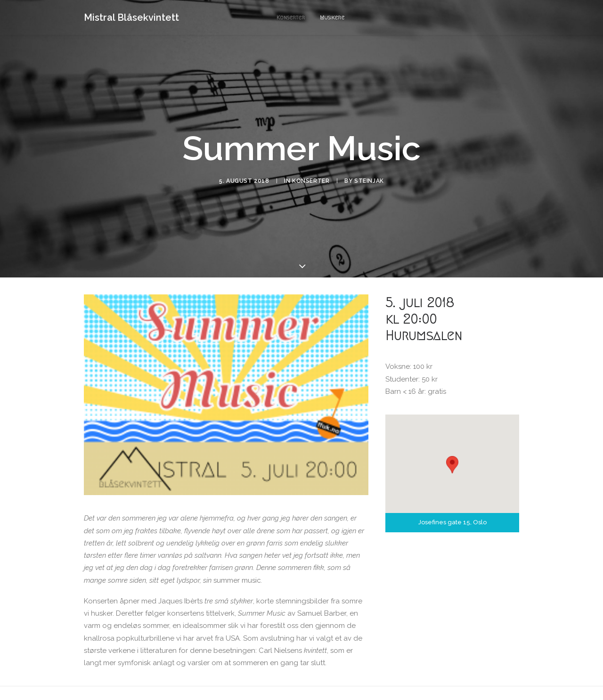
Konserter (291, 17)
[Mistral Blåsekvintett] (131, 17)
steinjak (369, 167)
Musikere (332, 17)
